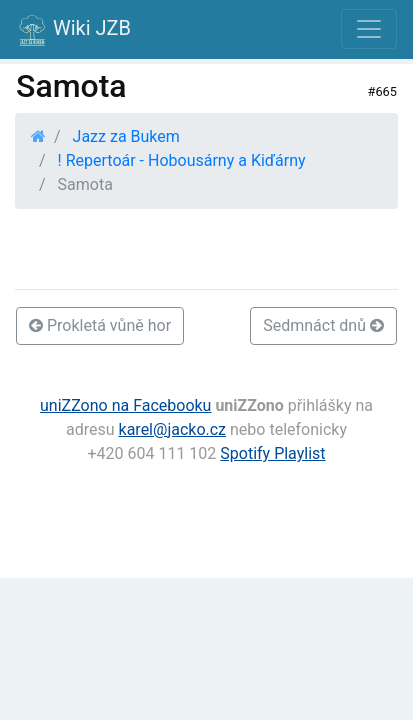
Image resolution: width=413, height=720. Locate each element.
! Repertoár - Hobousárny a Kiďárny (182, 160)
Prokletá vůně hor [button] (100, 325)
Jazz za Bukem (126, 136)
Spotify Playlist (272, 453)
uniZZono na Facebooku (125, 405)
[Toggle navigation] (369, 29)
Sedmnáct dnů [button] (323, 325)
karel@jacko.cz (173, 429)
